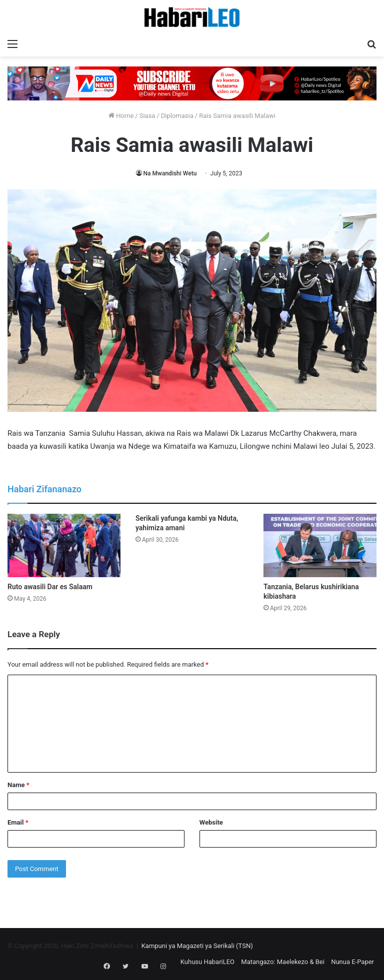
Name (18, 785)
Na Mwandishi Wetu (170, 173)
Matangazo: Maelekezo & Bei (283, 962)
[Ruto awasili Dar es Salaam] (64, 545)
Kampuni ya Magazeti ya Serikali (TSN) (197, 946)
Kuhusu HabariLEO (207, 962)
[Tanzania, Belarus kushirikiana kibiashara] (320, 545)
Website (211, 822)
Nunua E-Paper (352, 962)
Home (121, 116)
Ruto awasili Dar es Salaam (50, 587)
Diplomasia (177, 116)
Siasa (147, 116)
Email (18, 822)
